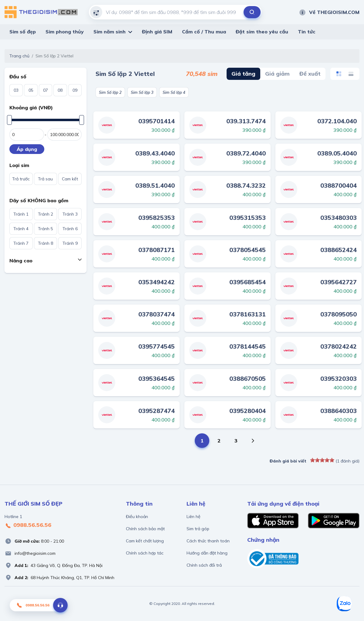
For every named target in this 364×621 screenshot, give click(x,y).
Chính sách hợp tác (145, 553)
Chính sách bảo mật (145, 529)
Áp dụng (27, 149)
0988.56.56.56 (28, 525)
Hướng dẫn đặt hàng (207, 553)
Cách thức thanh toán (208, 541)
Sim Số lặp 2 (110, 92)
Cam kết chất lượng (145, 541)
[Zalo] (344, 604)
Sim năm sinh (110, 32)
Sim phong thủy (65, 32)
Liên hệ (194, 517)
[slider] (322, 460)
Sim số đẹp (23, 32)
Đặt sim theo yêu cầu (262, 32)
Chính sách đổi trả (204, 565)
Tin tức (307, 32)
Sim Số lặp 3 (142, 92)
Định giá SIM (157, 32)
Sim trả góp (198, 529)
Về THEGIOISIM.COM (329, 12)
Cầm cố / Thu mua (204, 32)
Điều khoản (137, 517)
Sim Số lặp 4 (174, 92)
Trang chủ (19, 56)
